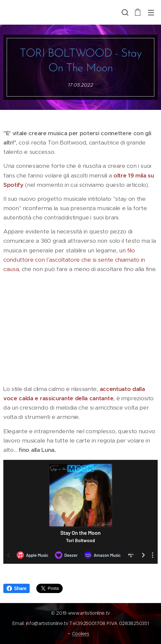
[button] (124, 12)
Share (16, 588)
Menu (151, 13)
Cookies (81, 634)
